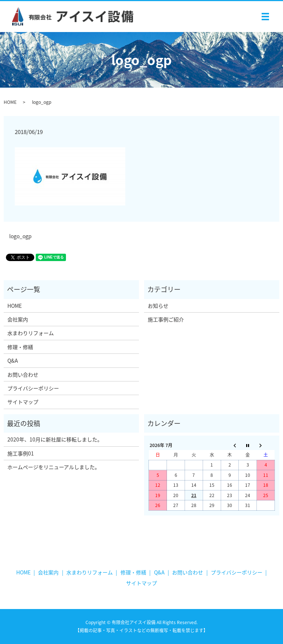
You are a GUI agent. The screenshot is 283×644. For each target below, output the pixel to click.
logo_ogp (20, 236)
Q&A (13, 360)
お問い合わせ (23, 374)
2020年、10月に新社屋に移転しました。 (55, 439)
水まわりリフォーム (31, 333)
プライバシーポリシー (33, 388)
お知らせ (158, 306)
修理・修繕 (20, 347)
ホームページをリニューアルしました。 (54, 467)
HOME (10, 102)
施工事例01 (21, 453)
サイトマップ (23, 402)
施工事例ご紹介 (166, 319)
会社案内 (18, 319)
